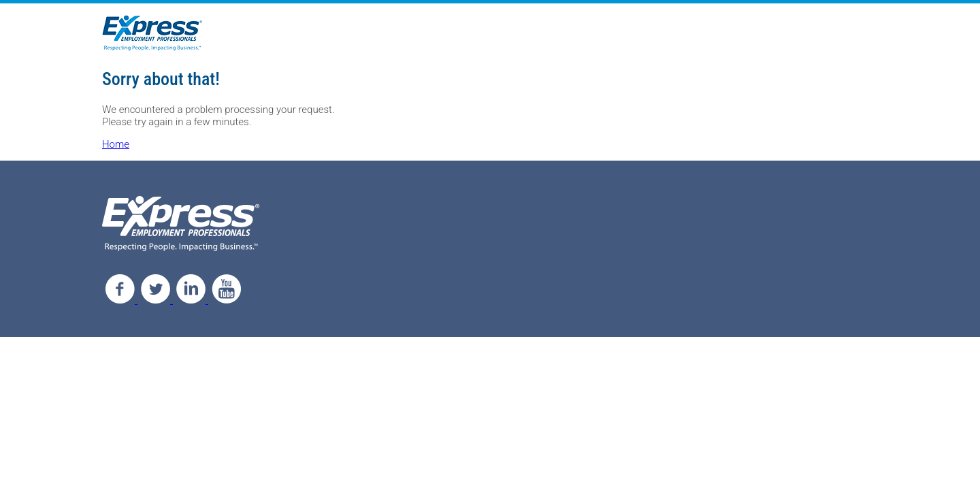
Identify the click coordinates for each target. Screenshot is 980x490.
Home (116, 144)
